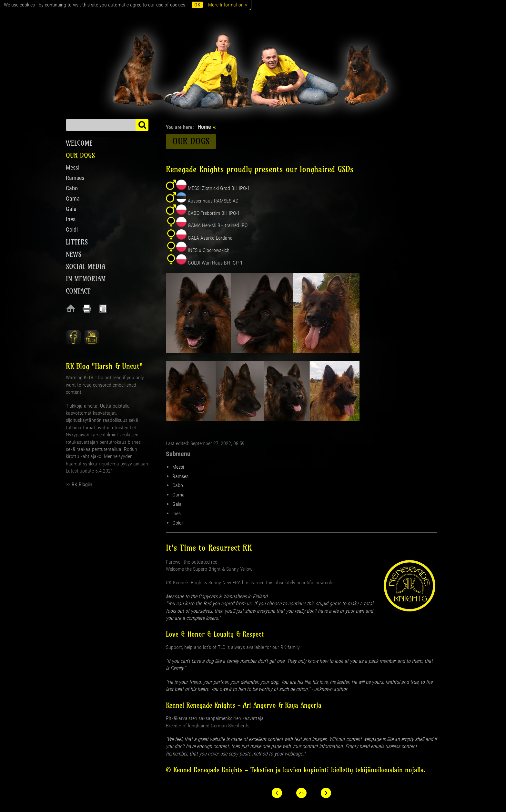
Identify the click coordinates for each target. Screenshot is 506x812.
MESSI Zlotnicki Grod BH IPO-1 (219, 188)
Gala (177, 504)
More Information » (228, 5)
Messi (178, 467)
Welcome (79, 143)
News (74, 254)
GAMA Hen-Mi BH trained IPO (218, 225)
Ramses (180, 476)
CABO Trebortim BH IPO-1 (214, 213)
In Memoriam (86, 279)
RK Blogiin (82, 484)
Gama (178, 495)
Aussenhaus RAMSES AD (213, 201)
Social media (86, 267)
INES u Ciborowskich (209, 250)
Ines (177, 513)
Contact (78, 291)
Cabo (178, 485)
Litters (77, 242)
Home (204, 127)
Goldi (177, 523)
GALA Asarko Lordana (210, 238)
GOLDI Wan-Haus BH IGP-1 (215, 263)
